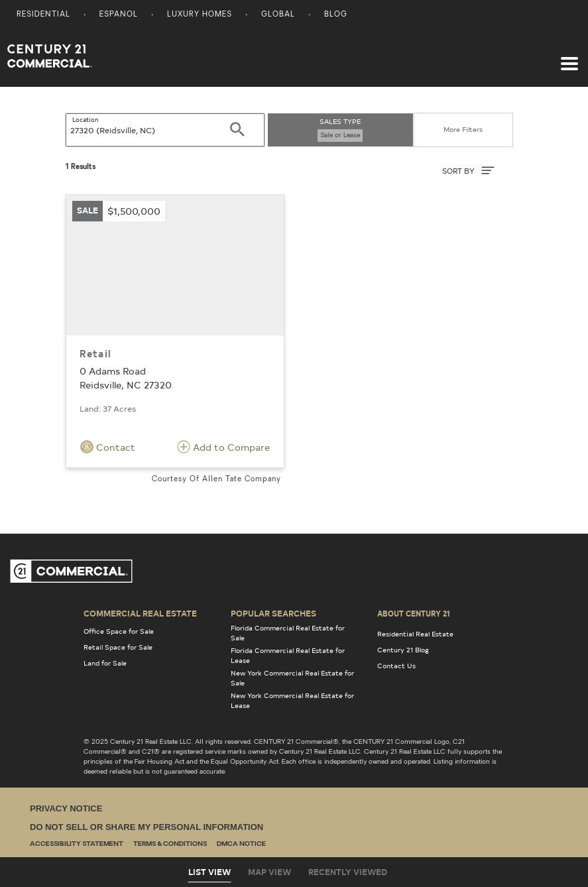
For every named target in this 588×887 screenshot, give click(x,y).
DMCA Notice (241, 844)
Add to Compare (223, 447)
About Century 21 (414, 613)
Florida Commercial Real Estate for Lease (288, 655)
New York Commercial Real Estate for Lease (292, 700)
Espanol (119, 15)
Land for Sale (105, 663)
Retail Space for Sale (118, 647)
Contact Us (396, 666)
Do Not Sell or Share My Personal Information (147, 827)
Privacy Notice (66, 808)
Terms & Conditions (170, 844)
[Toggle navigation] (569, 57)
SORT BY (468, 170)
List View (209, 872)
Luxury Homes (200, 15)
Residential (43, 15)
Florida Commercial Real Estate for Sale (288, 633)
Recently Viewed (348, 872)
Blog (336, 15)
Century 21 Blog (403, 650)
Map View (269, 872)
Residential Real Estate (415, 634)
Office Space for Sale (119, 631)
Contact (108, 447)
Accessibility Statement (77, 844)
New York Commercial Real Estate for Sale (292, 678)
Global (278, 15)
